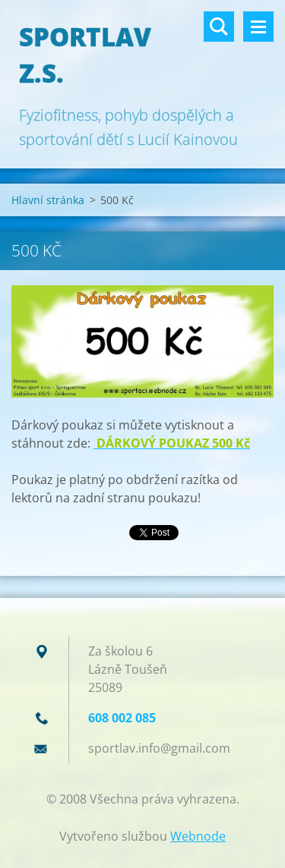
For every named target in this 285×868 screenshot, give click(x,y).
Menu (258, 27)
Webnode (198, 836)
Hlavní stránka (48, 200)
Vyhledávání (219, 27)
